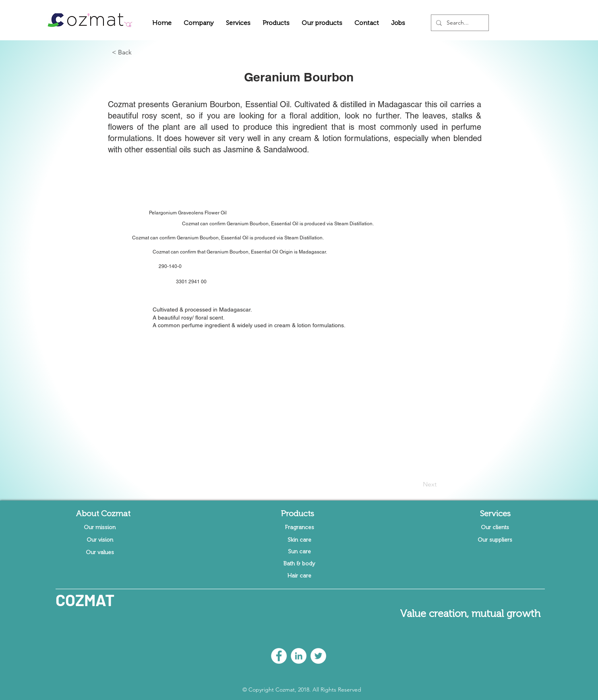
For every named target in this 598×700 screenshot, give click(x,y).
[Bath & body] (300, 564)
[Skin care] (300, 540)
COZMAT (85, 600)
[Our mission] (100, 528)
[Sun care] (300, 552)
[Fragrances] (300, 528)
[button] (199, 23)
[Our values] (100, 553)
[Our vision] (100, 540)
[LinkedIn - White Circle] (299, 656)
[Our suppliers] (495, 540)
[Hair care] (300, 576)
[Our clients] (495, 528)
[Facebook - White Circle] (279, 656)
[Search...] (459, 23)
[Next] (416, 484)
